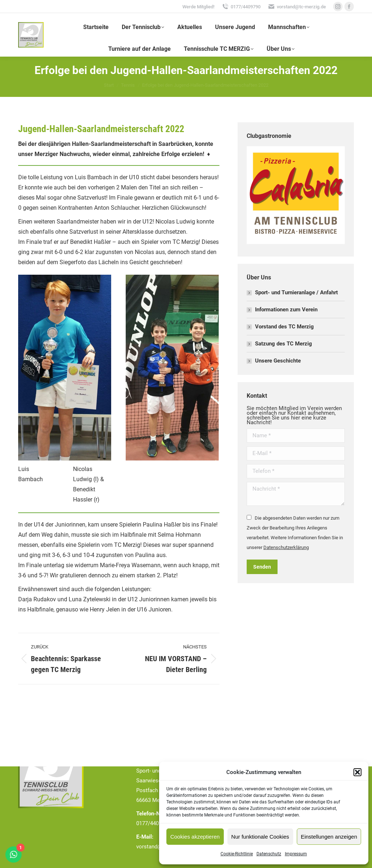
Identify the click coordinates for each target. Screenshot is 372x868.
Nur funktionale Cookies (260, 837)
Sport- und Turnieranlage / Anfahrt (296, 292)
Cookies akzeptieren (195, 837)
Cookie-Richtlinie (237, 854)
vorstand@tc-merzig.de (297, 7)
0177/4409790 (241, 7)
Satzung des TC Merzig (284, 344)
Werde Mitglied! (198, 7)
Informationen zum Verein (286, 310)
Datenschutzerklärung (286, 547)
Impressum (296, 854)
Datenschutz (269, 854)
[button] (357, 772)
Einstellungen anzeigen (329, 837)
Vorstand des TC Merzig (284, 327)
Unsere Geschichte (278, 361)
